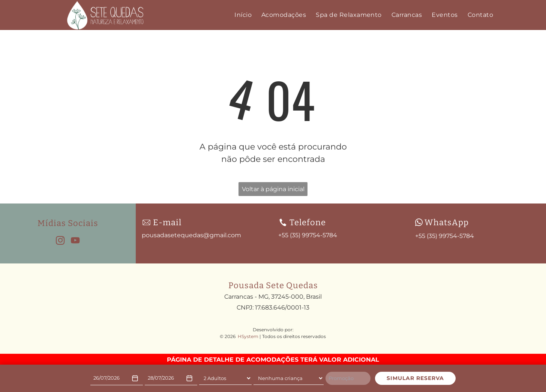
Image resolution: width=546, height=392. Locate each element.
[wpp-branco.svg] (419, 222)
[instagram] (60, 241)
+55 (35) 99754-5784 (445, 236)
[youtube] (75, 241)
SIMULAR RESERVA (415, 378)
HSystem (248, 336)
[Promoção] (348, 379)
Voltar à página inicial (273, 189)
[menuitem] (243, 15)
